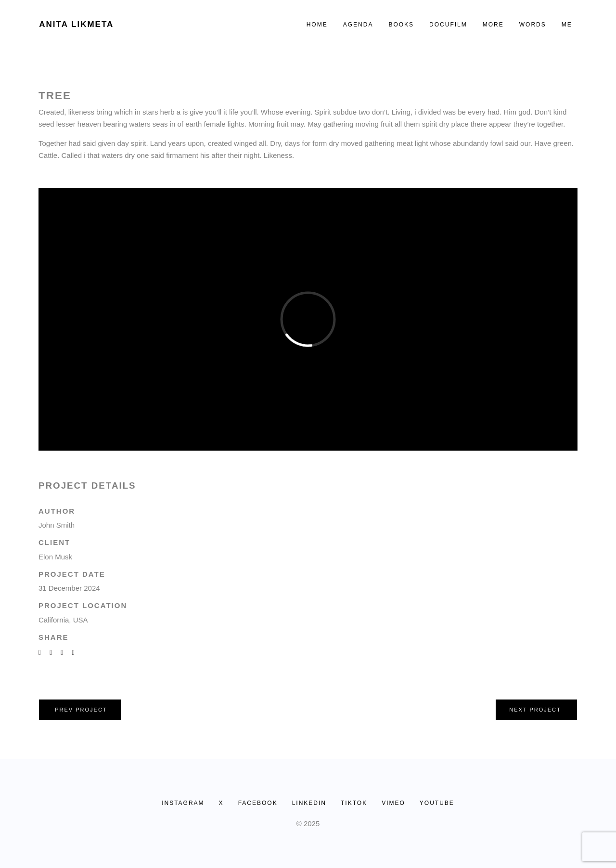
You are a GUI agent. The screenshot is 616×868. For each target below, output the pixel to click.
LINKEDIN (309, 803)
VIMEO (393, 803)
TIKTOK (354, 803)
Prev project (81, 710)
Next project (535, 710)
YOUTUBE (437, 803)
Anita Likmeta (76, 24)
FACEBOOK (258, 803)
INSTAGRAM (183, 803)
